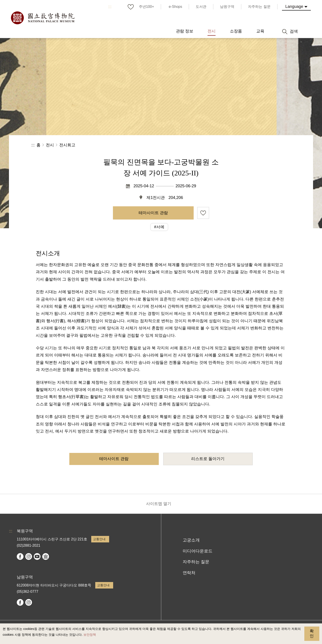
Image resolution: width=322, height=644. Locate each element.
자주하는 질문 (196, 562)
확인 (312, 633)
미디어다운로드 (198, 551)
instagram (29, 557)
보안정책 (90, 635)
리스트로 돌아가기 (208, 459)
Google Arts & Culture (46, 557)
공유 (242, 145)
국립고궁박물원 (42, 18)
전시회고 (67, 145)
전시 (50, 145)
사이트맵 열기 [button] (159, 504)
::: (110, 7)
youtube (37, 557)
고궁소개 (191, 540)
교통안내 (99, 539)
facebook (20, 557)
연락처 (189, 573)
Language (294, 6)
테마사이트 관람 (153, 213)
